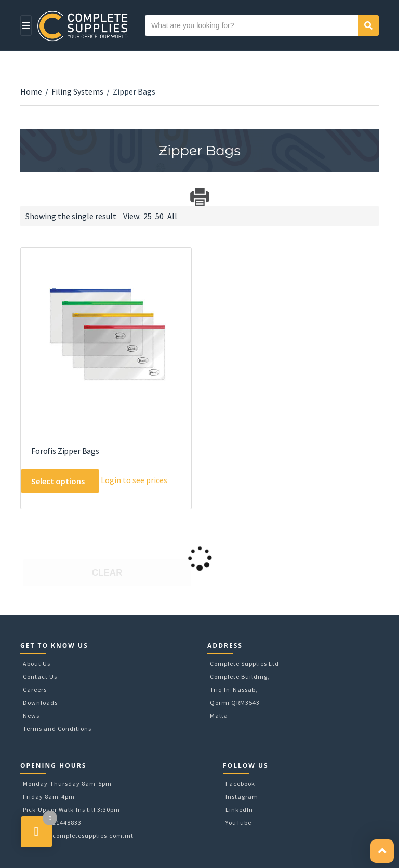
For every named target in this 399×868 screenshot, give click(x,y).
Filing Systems (77, 91)
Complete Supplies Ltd (244, 664)
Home (31, 91)
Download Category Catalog (29, 197)
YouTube (238, 823)
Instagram (242, 797)
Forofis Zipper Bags (65, 451)
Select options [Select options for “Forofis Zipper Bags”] (58, 481)
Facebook (240, 784)
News (31, 716)
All (172, 216)
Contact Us (40, 677)
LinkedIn (239, 810)
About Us (37, 664)
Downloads (40, 703)
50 (159, 216)
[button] (382, 851)
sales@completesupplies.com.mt (82, 836)
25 (148, 216)
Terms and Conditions (57, 729)
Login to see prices (134, 480)
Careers (35, 690)
